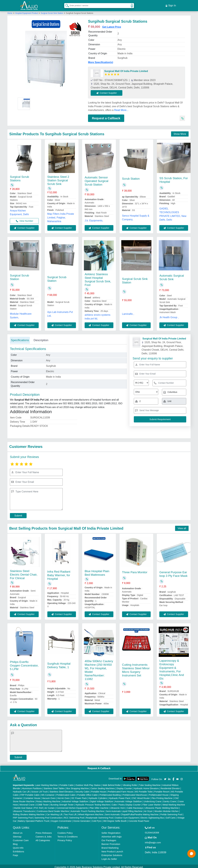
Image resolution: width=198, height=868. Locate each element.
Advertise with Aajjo (112, 835)
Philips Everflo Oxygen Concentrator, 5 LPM (24, 664)
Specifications (20, 338)
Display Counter (124, 787)
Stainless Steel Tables (54, 787)
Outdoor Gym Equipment (127, 816)
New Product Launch (112, 850)
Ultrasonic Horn (118, 806)
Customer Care (21, 838)
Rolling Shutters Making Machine (29, 813)
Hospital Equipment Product (27, 11)
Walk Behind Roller (112, 783)
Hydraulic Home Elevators (146, 787)
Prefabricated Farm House (121, 790)
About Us (18, 831)
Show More (180, 132)
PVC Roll (38, 806)
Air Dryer (148, 809)
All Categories (43, 838)
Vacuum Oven (49, 796)
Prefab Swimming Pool (171, 813)
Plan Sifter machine (99, 806)
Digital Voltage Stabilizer (102, 800)
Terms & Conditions (68, 835)
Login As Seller (109, 857)
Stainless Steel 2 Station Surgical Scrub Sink (58, 178)
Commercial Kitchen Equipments (72, 806)
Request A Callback (99, 766)
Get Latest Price (112, 25)
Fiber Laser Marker (152, 803)
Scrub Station (131, 177)
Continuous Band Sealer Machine (53, 809)
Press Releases (44, 831)
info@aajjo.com (153, 841)
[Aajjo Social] (165, 777)
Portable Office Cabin (87, 793)
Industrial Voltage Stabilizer (75, 800)
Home (10, 11)
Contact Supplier (109, 91)
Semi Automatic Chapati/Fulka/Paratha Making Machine (132, 813)
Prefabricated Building (110, 793)
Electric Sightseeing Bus (152, 816)
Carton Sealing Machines (103, 787)
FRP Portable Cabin (30, 793)
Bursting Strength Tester (62, 803)
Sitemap (17, 835)
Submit (18, 514)
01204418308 (152, 831)
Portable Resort (162, 790)
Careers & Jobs (44, 835)
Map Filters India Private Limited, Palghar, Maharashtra (61, 216)
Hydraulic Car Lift (21, 790)
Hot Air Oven (63, 796)
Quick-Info (18, 846)
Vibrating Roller (130, 783)
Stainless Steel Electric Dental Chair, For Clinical (24, 573)
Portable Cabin (67, 783)
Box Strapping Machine (78, 787)
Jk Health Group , (169, 315)
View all (182, 526)
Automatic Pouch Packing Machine (87, 809)
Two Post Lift (70, 813)
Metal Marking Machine (174, 803)
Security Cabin (82, 790)
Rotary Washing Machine (48, 800)
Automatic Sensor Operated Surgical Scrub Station (96, 179)
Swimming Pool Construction (48, 816)
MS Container (48, 793)
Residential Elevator (170, 787)
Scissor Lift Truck (40, 790)
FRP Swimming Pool (23, 816)
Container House (32, 796)
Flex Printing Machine (162, 796)
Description (41, 338)
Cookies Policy (65, 831)
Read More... (121, 108)
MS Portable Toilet (144, 790)
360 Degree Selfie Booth (115, 819)
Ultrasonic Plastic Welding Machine (162, 806)
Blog (15, 842)
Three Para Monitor (135, 570)
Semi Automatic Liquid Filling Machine (124, 809)
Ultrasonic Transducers (24, 809)
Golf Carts (171, 816)
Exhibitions (18, 850)
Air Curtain (49, 806)
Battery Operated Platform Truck (34, 819)
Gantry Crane (170, 800)
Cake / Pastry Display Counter (126, 803)
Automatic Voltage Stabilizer (128, 800)
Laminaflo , (128, 312)
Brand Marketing (110, 846)
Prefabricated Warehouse (135, 793)
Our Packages (109, 838)
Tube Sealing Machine (150, 783)
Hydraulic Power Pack (119, 796)
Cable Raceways (135, 806)
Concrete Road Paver (139, 819)
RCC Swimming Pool (74, 816)
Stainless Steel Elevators (61, 790)
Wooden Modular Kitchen (167, 809)
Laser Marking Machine (46, 783)
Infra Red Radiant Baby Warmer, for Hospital (59, 573)
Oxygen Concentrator (61, 819)
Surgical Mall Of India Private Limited (126, 69)
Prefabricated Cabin (66, 793)
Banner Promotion (111, 842)
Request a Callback (106, 116)
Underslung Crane (153, 800)
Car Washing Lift (54, 813)
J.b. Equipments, (94, 219)
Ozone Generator (82, 819)
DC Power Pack (79, 796)
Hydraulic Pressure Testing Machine (93, 803)
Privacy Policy (65, 838)
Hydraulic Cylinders (98, 796)
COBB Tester (42, 803)
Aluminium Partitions (32, 787)
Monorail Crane (27, 803)
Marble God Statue (23, 806)
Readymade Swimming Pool (99, 816)
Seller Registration (111, 831)
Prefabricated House (159, 793)
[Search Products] (66, 4)
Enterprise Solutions (112, 853)
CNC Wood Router (141, 796)
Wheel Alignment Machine (91, 813)
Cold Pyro (96, 819)
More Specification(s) (101, 60)
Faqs (15, 853)
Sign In (171, 5)
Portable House (99, 790)
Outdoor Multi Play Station (88, 783)
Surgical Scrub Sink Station (52, 11)
